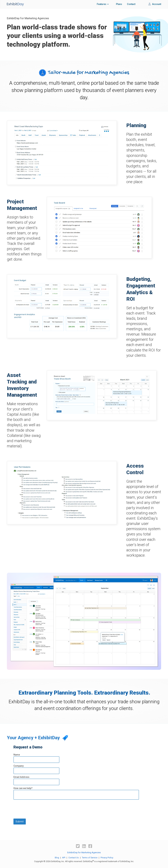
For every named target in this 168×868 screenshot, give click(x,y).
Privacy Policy (107, 858)
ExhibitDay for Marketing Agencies (84, 852)
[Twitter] (78, 846)
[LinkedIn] (84, 846)
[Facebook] (90, 846)
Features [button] (103, 4)
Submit (20, 822)
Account (155, 4)
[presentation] (38, 808)
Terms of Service (90, 858)
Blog (57, 858)
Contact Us (74, 858)
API (64, 858)
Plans (119, 4)
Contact (131, 4)
